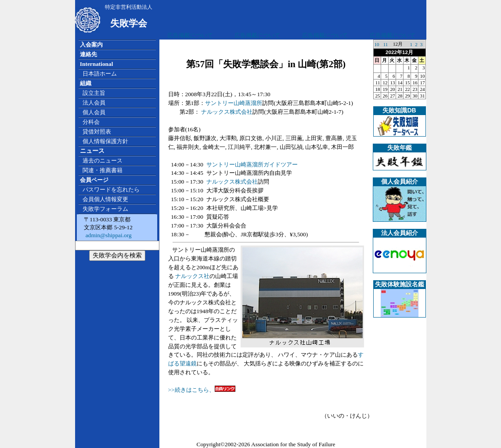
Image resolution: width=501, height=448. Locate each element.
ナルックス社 (192, 276)
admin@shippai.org (108, 235)
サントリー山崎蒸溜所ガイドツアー (252, 164)
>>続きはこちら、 (191, 390)
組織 (86, 83)
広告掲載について (190, 35)
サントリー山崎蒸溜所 (234, 103)
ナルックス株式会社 (227, 112)
